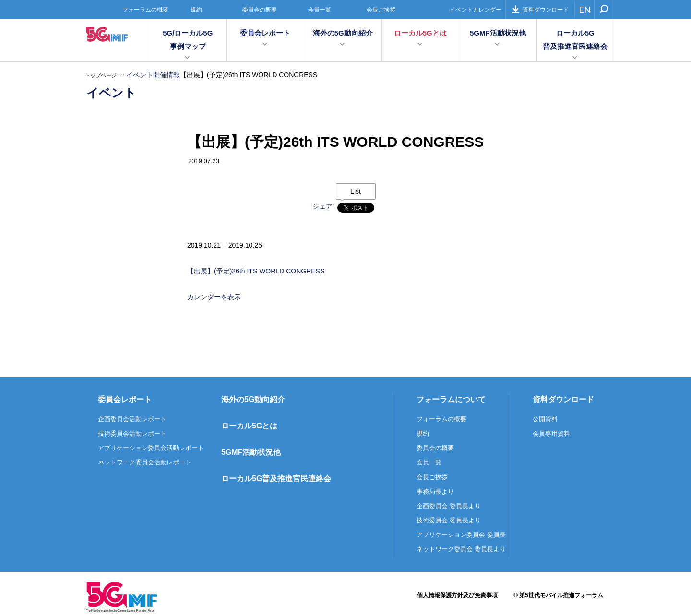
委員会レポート (265, 33)
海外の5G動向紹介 (343, 33)
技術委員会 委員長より (449, 520)
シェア (322, 206)
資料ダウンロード (540, 9)
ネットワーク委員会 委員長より (461, 549)
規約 (196, 10)
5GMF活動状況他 (498, 33)
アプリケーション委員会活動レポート (151, 448)
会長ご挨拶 (381, 10)
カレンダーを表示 (214, 297)
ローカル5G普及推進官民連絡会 (575, 40)
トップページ (101, 75)
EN (585, 10)
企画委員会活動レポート (132, 419)
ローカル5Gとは (420, 33)
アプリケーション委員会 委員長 (461, 535)
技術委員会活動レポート (132, 433)
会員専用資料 (551, 433)
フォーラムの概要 (145, 10)
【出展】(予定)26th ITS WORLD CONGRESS (256, 271)
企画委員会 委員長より (449, 506)
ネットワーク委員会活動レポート (145, 462)
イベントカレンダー (476, 10)
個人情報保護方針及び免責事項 (457, 595)
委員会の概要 (260, 10)
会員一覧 (320, 10)
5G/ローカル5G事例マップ (188, 40)
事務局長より (435, 492)
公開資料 (545, 419)
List (356, 191)
